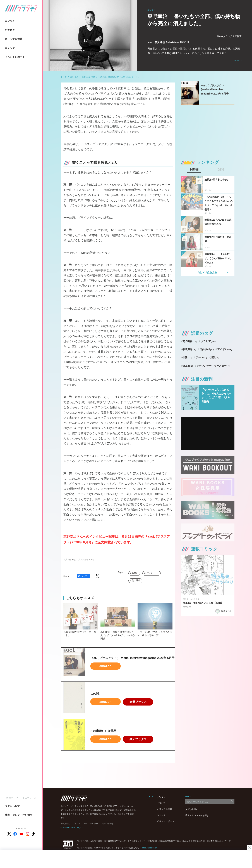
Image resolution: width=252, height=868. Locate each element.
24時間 (194, 170)
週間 (221, 170)
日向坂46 (207, 349)
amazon (105, 666)
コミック (10, 48)
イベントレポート (15, 57)
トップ (64, 77)
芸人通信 (136, 581)
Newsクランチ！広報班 (229, 36)
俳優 (187, 357)
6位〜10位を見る (207, 272)
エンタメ (10, 21)
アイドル (225, 349)
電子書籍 (190, 341)
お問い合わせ (107, 824)
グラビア (10, 30)
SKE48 (188, 366)
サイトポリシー (91, 824)
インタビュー (152, 573)
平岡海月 (189, 349)
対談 (215, 357)
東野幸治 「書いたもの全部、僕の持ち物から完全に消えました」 (111, 77)
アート (201, 357)
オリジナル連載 (14, 39)
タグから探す (12, 806)
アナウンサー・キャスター (213, 366)
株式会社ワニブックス (71, 824)
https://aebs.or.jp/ (149, 848)
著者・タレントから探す (19, 815)
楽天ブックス (138, 702)
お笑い (135, 573)
